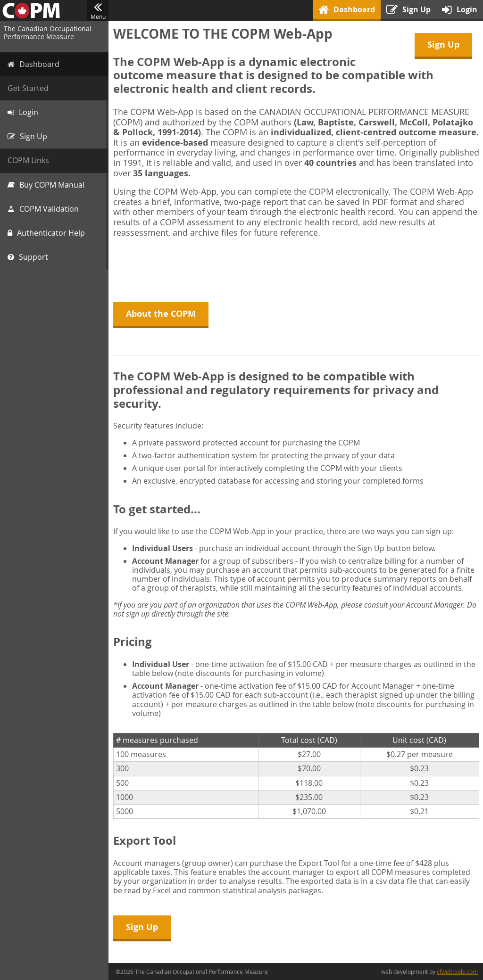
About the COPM (161, 314)
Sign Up (443, 45)
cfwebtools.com (457, 972)
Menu (98, 11)
